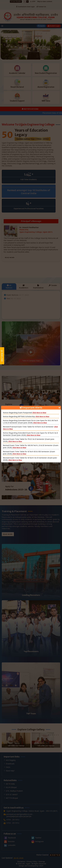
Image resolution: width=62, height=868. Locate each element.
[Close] (59, 407)
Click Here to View (39, 413)
